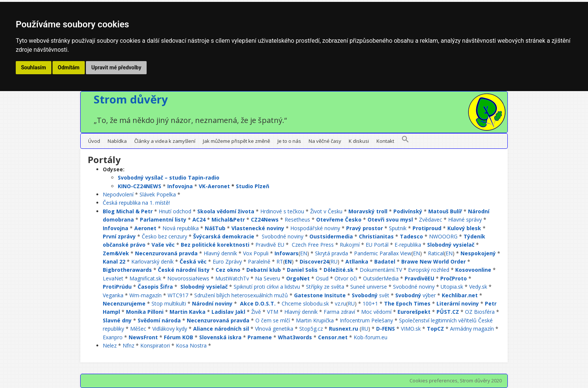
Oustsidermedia (331, 236)
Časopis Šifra (155, 287)
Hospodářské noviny (315, 228)
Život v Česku (326, 211)
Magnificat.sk (145, 278)
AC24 (199, 219)
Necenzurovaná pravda (166, 253)
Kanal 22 (114, 261)
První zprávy (119, 236)
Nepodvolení (118, 194)
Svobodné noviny (283, 236)
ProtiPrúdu (117, 287)
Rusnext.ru (343, 329)
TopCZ (435, 329)
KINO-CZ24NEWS (139, 186)
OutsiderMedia (381, 278)
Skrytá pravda (331, 253)
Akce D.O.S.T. (258, 303)
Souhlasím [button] (34, 67)
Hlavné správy (465, 219)
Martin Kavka (187, 312)
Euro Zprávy (227, 261)
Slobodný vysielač (451, 245)
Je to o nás (289, 141)
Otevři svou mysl (390, 219)
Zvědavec (430, 219)
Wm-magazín (145, 295)
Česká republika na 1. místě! (136, 203)
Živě (256, 312)
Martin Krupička (315, 320)
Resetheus (297, 219)
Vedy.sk (478, 287)
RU (334, 261)
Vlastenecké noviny (258, 228)
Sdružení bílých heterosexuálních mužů (241, 295)
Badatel (385, 261)
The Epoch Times (407, 303)
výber (415, 295)
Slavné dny (117, 320)
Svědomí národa (159, 320)
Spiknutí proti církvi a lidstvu (267, 287)
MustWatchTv (232, 278)
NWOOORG (443, 236)
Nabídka (117, 141)
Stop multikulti (169, 303)
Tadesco (411, 236)
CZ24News (265, 219)
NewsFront (143, 337)
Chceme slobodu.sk (305, 303)
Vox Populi (256, 253)
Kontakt (385, 141)
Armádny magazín (472, 329)
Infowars (286, 253)
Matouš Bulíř (445, 211)
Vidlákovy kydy (170, 329)
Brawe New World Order (433, 261)
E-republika (408, 245)
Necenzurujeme (124, 303)
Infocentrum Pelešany (366, 320)
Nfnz (128, 345)
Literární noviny (458, 303)
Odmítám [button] (69, 67)
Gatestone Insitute (320, 295)
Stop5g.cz (311, 329)
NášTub (215, 228)
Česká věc (193, 261)
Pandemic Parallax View (383, 253)
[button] (405, 141)
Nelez (110, 345)
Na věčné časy (325, 141)
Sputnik (398, 228)
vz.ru (340, 303)
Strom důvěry (131, 99)
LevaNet (113, 278)
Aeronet (145, 228)
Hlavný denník (220, 253)
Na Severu (268, 278)
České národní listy (184, 270)
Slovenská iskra (220, 337)
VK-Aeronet (214, 186)
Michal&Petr (228, 219)
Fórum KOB (178, 337)
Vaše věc (163, 245)
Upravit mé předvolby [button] (116, 67)
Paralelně (259, 261)
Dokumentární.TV (381, 270)
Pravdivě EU (270, 245)
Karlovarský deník (152, 261)
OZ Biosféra (480, 312)
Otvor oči (346, 278)
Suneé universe (369, 287)
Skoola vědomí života (226, 211)
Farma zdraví (339, 312)
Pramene (260, 337)
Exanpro (113, 337)
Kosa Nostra (191, 345)
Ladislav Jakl (228, 312)
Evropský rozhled (429, 270)
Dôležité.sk (339, 270)
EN (304, 253)
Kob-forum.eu (370, 337)
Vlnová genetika (274, 329)
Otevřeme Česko (339, 219)
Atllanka (357, 261)
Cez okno (228, 270)
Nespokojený (478, 253)
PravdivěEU (419, 278)
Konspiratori (155, 345)
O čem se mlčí (273, 320)
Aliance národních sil (221, 329)
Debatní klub (264, 270)
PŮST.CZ (448, 312)
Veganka (113, 295)
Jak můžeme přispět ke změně (236, 141)
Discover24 (314, 261)
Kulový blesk (464, 228)
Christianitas (376, 236)
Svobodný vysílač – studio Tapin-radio (169, 178)
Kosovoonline (473, 270)
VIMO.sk (411, 329)
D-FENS (385, 329)
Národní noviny (212, 303)
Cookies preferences (433, 381)
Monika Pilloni (145, 312)
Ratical (436, 253)
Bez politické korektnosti (215, 245)
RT (280, 261)
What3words (295, 337)
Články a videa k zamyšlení (165, 141)
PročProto (454, 278)
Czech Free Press (313, 245)
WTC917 (178, 295)
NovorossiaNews (188, 278)
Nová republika (181, 228)
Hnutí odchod (175, 211)
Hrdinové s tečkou (282, 211)
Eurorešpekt (414, 312)
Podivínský (408, 211)
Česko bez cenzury (164, 236)
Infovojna (180, 186)
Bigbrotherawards (127, 270)
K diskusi (359, 141)
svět (370, 295)
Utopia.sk (452, 287)
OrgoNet (298, 278)
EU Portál (377, 245)
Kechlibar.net (460, 295)
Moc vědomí (376, 312)
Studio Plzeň (253, 186)
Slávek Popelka (158, 194)
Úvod (94, 141)
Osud (322, 278)
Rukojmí (350, 245)
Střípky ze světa (325, 287)
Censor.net (333, 337)
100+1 (370, 303)
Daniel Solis (302, 270)
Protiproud (427, 228)
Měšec (138, 329)
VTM (273, 312)
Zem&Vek (116, 253)
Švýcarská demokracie (224, 236)
